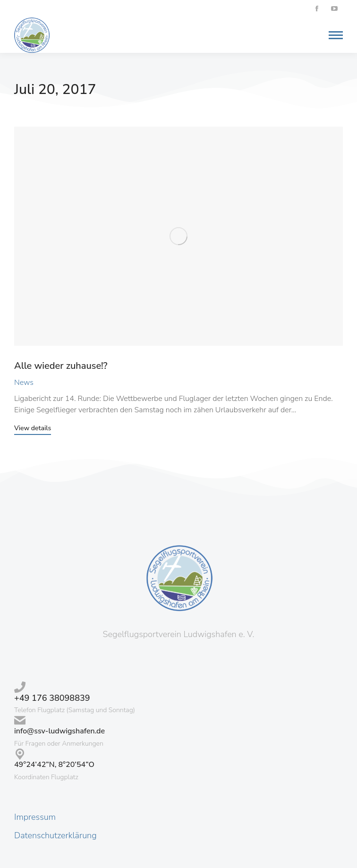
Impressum (35, 817)
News (24, 383)
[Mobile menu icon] (333, 35)
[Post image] (178, 236)
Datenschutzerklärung (55, 835)
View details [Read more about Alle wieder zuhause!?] (33, 429)
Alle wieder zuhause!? (61, 366)
